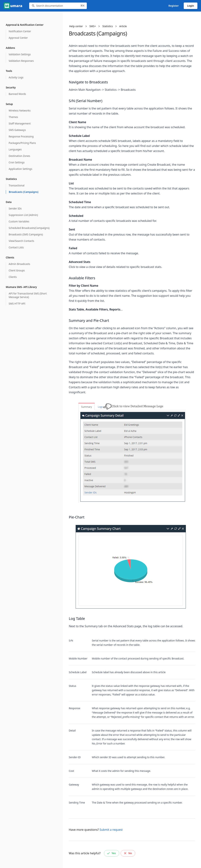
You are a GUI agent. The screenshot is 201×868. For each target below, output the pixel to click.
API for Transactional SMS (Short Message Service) (28, 295)
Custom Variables (19, 221)
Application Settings (20, 169)
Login (191, 6)
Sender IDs (15, 208)
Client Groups (17, 270)
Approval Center (18, 38)
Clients (13, 277)
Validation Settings (20, 54)
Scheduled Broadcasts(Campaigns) (29, 228)
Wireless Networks (20, 110)
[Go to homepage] (13, 6)
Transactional (17, 185)
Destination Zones (19, 156)
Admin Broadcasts (19, 264)
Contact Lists (16, 247)
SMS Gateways (17, 130)
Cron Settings (17, 162)
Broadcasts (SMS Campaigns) (26, 234)
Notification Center (20, 31)
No (128, 853)
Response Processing (21, 136)
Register (174, 6)
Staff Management (20, 123)
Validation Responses (21, 61)
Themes (13, 117)
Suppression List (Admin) (23, 215)
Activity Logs (16, 77)
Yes (111, 853)
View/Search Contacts (21, 241)
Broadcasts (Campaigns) (24, 192)
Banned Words (17, 94)
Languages (15, 149)
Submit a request (111, 830)
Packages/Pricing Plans (22, 143)
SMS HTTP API (17, 304)
